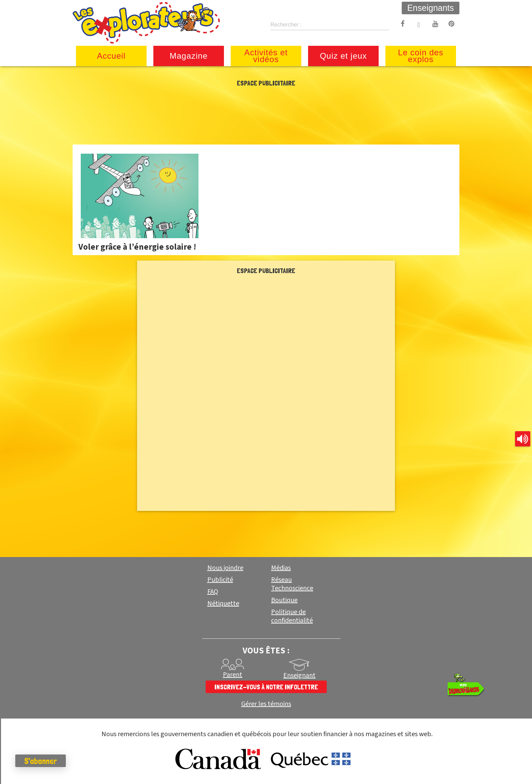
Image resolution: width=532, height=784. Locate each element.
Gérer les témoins (266, 704)
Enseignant (299, 675)
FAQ (213, 592)
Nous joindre (225, 568)
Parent (233, 675)
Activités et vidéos (266, 56)
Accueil (111, 56)
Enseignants (431, 8)
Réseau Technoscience (292, 584)
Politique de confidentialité (292, 616)
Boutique (284, 600)
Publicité (220, 580)
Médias (281, 568)
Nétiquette (223, 604)
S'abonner (42, 761)
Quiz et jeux (344, 56)
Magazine (189, 56)
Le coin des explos (421, 56)
